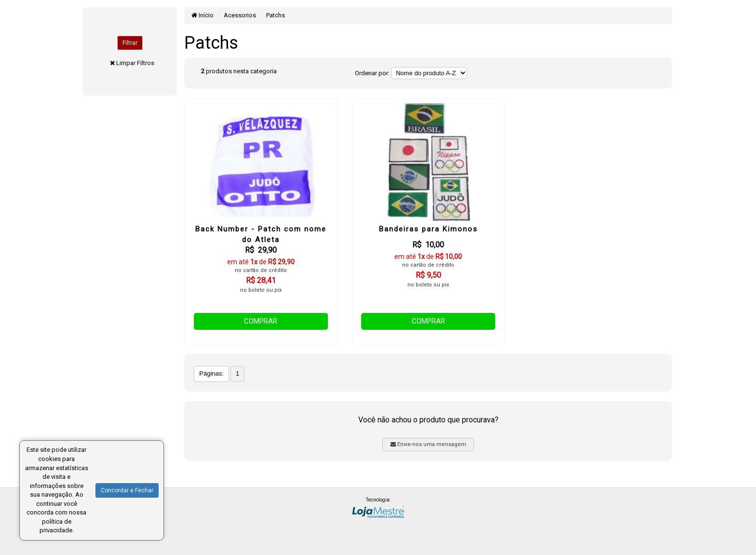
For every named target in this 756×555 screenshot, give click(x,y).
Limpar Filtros (135, 63)
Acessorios (240, 15)
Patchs (276, 15)
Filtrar (130, 43)
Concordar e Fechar (127, 490)
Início (202, 15)
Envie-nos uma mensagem (428, 444)
